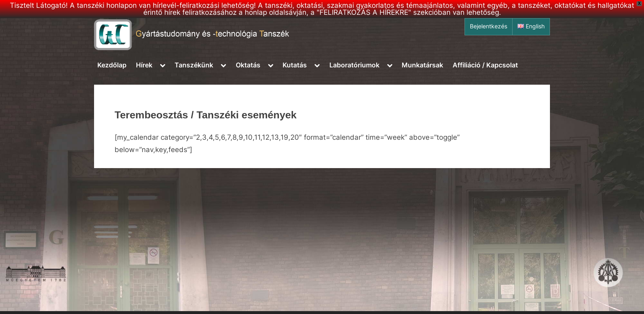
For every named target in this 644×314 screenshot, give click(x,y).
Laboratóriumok (354, 65)
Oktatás (248, 65)
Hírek (144, 65)
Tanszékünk (194, 65)
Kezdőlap (112, 65)
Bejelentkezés (489, 26)
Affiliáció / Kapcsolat (485, 65)
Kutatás (295, 65)
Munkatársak (422, 65)
